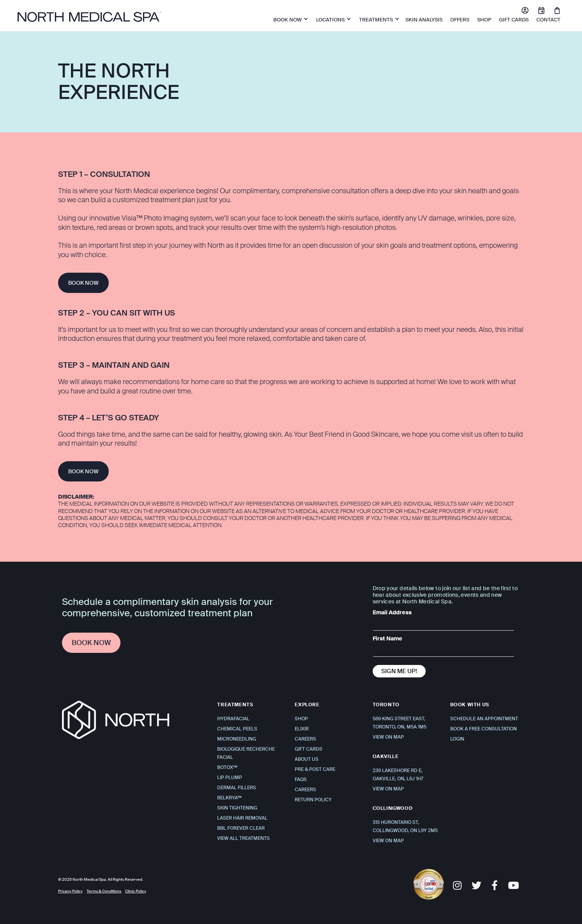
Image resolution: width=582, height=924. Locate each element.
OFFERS (460, 20)
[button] (289, 19)
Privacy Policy (70, 891)
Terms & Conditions (104, 891)
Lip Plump (230, 778)
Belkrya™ (229, 798)
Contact (548, 20)
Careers (305, 739)
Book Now (91, 643)
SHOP (484, 20)
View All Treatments (243, 838)
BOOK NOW (83, 283)
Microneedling (237, 739)
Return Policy (313, 800)
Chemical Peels (237, 729)
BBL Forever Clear (241, 828)
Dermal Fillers (237, 788)
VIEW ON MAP (388, 737)
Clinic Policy (136, 891)
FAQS (301, 779)
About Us (307, 759)
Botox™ (227, 767)
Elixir (302, 729)
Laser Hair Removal (242, 818)
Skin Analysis (424, 20)
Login (457, 739)
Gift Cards (514, 20)
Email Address (392, 612)
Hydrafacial (233, 719)
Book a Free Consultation (484, 729)
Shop (301, 719)
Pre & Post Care (315, 769)
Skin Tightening (237, 808)
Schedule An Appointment (484, 719)
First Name (387, 638)
